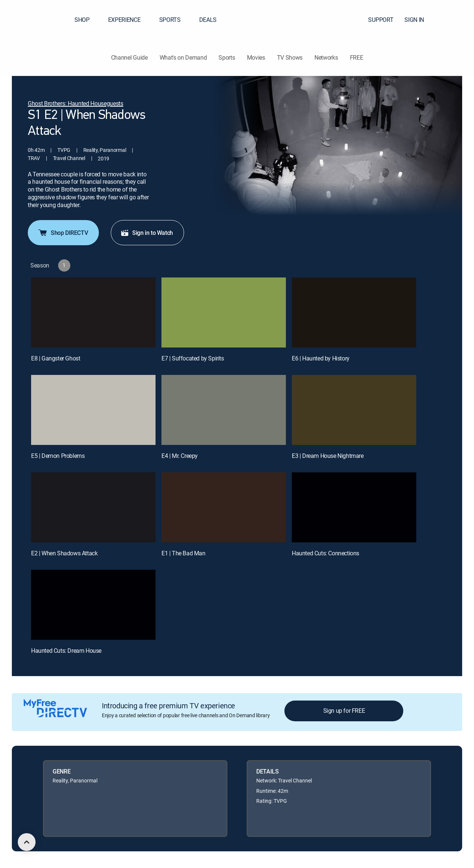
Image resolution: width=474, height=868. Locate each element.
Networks (326, 57)
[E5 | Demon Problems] (93, 410)
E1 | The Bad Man (183, 553)
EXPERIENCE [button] (129, 20)
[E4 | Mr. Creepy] (224, 410)
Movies (256, 57)
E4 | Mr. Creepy (180, 456)
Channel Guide (129, 57)
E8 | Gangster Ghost (56, 358)
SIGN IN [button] (419, 20)
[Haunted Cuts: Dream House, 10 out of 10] (93, 605)
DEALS (208, 20)
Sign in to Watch (147, 233)
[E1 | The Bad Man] (224, 507)
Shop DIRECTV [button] (63, 233)
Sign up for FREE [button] (344, 711)
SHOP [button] (86, 20)
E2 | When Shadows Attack (64, 553)
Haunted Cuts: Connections (326, 553)
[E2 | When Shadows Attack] (93, 507)
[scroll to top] (27, 842)
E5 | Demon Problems (58, 456)
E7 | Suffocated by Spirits (193, 358)
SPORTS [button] (174, 20)
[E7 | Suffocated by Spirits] (224, 312)
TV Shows (290, 57)
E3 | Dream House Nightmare (328, 456)
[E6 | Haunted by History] (354, 312)
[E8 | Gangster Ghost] (93, 312)
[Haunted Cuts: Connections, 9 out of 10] (354, 507)
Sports (227, 57)
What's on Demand (183, 57)
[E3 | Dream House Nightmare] (354, 410)
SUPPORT (381, 20)
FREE (357, 57)
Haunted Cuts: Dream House (66, 651)
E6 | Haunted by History (321, 358)
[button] (455, 20)
